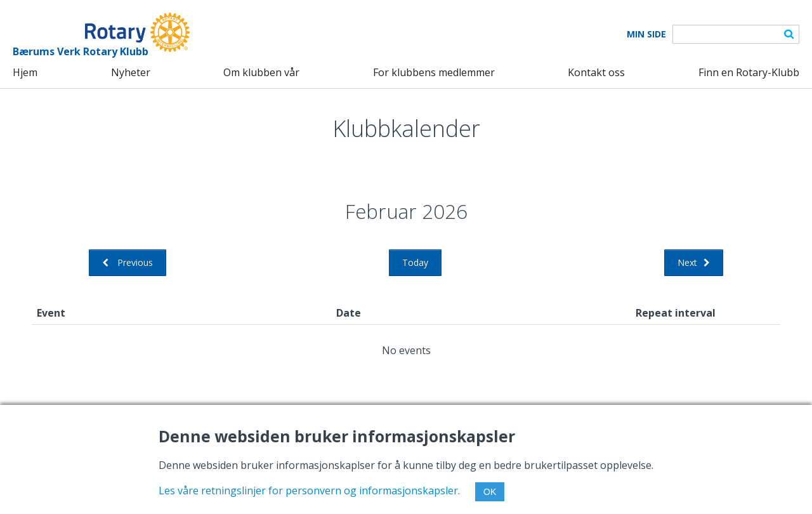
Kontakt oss (596, 72)
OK (490, 492)
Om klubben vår (261, 72)
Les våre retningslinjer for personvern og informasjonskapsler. (309, 491)
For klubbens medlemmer (434, 72)
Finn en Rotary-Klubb (749, 72)
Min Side (646, 34)
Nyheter (131, 72)
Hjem (25, 72)
